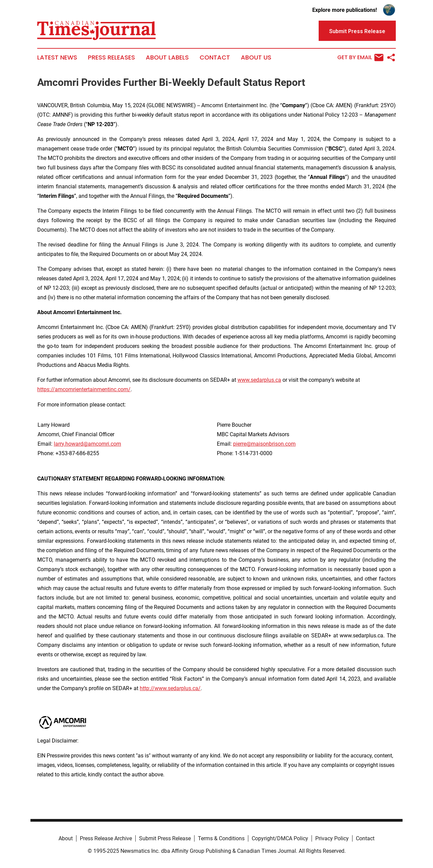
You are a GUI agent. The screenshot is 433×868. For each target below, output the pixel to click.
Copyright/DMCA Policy (280, 838)
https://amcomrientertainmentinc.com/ (84, 389)
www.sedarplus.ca (259, 380)
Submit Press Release (165, 838)
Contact (215, 57)
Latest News (57, 57)
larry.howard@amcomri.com (87, 444)
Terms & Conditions (221, 838)
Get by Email (360, 57)
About (66, 838)
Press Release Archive (106, 838)
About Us (256, 57)
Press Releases (111, 57)
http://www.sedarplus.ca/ (170, 688)
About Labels (167, 57)
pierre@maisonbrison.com (264, 444)
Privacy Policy (332, 838)
